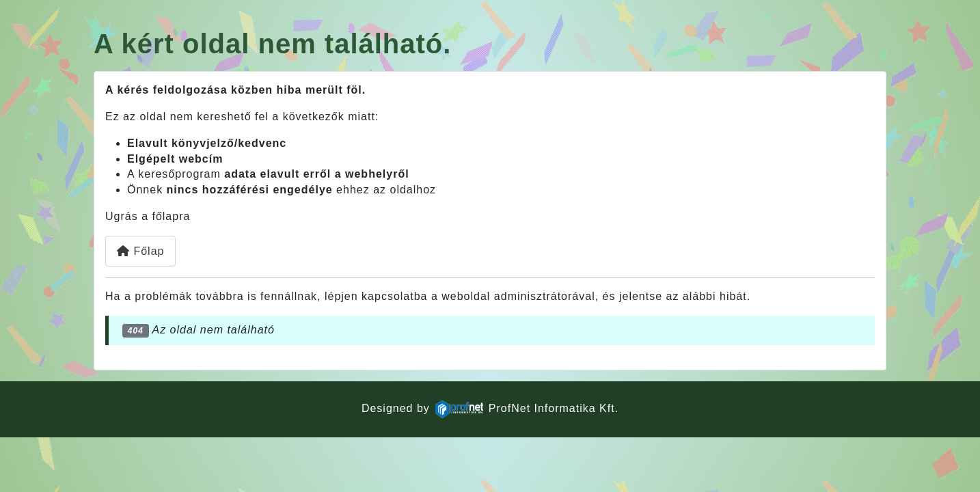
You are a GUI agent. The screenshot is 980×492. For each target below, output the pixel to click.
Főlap (140, 251)
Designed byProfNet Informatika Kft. (490, 408)
